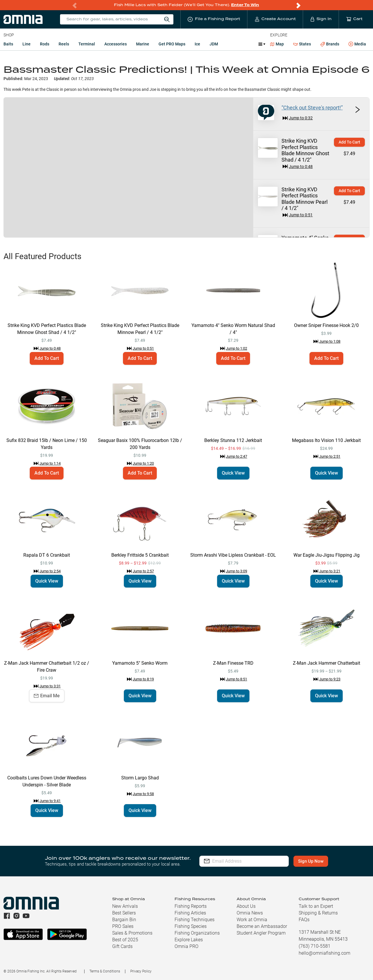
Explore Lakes (189, 940)
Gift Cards (122, 946)
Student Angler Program (261, 933)
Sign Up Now (311, 861)
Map (277, 44)
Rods (45, 44)
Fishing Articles (190, 913)
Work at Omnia (252, 920)
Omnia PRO (186, 946)
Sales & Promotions (132, 933)
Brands (330, 44)
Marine (143, 44)
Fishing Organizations (197, 933)
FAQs (304, 920)
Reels (64, 44)
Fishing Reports (191, 906)
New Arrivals (125, 906)
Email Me (47, 696)
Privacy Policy (141, 971)
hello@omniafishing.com (324, 953)
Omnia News (250, 913)
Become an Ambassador (262, 926)
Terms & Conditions (105, 971)
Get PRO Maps (172, 44)
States (302, 44)
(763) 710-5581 (315, 946)
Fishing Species (191, 926)
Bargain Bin (124, 920)
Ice (197, 44)
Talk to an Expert (316, 906)
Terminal (87, 44)
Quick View (233, 473)
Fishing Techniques (195, 920)
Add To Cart (349, 142)
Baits (8, 44)
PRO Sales (123, 926)
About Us (246, 906)
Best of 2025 (125, 940)
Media (357, 44)
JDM (214, 44)
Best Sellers (124, 913)
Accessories (116, 44)
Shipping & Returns (318, 913)
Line (27, 44)
